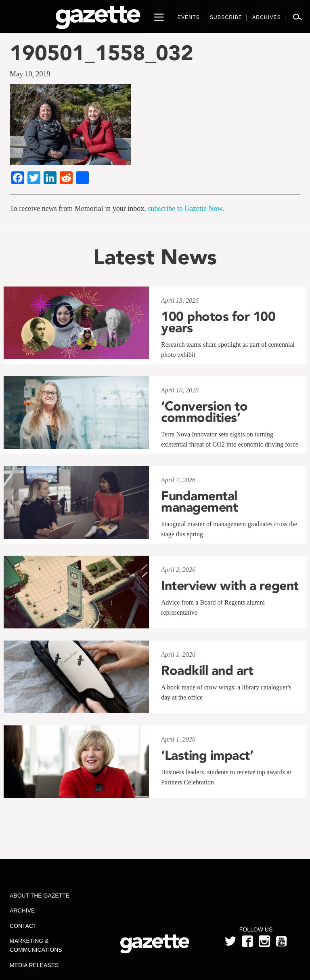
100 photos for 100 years (218, 322)
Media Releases (34, 965)
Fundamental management (199, 502)
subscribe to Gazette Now (185, 209)
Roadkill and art (207, 670)
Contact (23, 926)
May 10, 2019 (30, 74)
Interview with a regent (230, 586)
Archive (22, 910)
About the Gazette (40, 896)
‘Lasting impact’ (207, 755)
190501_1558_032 (102, 53)
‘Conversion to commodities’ (204, 412)
